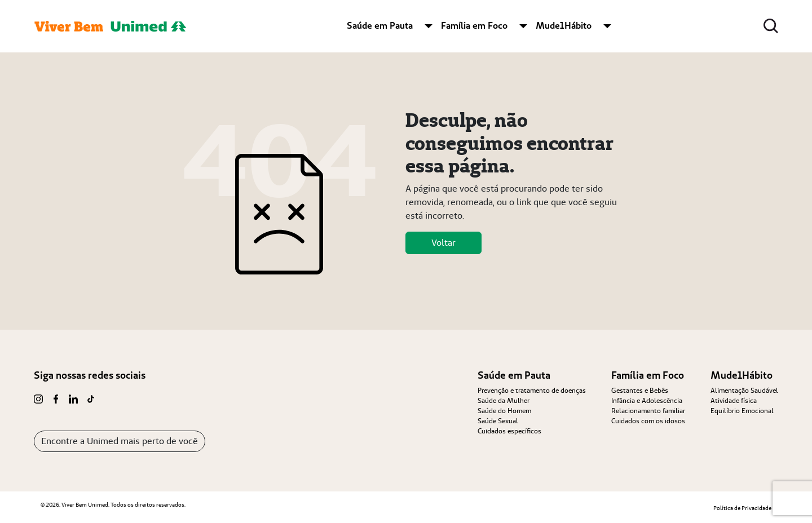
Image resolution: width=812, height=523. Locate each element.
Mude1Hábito (564, 25)
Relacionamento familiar (648, 411)
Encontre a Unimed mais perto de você (120, 441)
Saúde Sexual (498, 421)
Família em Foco (474, 25)
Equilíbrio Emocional (742, 411)
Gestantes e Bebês (640, 390)
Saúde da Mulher (504, 400)
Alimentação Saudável (744, 390)
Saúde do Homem (504, 411)
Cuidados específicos (509, 431)
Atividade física (734, 400)
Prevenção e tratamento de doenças (532, 390)
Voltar (443, 243)
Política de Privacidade (742, 508)
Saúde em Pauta (380, 25)
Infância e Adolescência (647, 400)
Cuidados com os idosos (648, 421)
